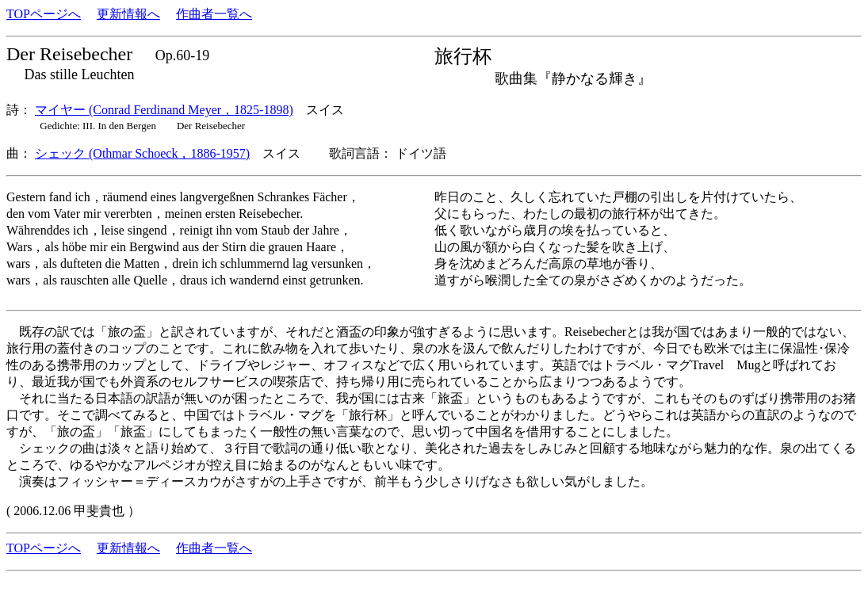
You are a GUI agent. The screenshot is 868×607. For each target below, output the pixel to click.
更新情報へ (128, 14)
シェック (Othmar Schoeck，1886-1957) (142, 153)
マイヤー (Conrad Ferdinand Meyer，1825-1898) (164, 110)
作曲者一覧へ (214, 14)
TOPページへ (44, 14)
